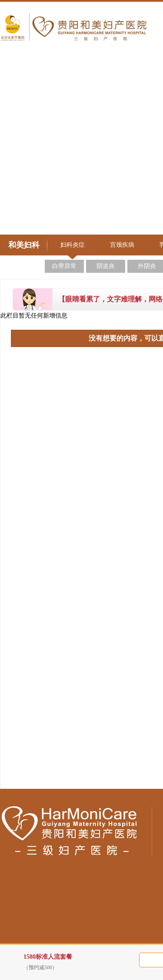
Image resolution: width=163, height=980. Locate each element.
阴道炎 (106, 266)
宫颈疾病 (122, 245)
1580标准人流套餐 (86, 962)
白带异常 (64, 266)
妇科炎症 (73, 245)
